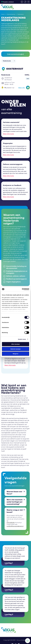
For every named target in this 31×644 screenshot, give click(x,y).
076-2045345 (25, 2)
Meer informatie (8, 134)
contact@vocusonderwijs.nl (29, 2)
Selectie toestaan (15, 349)
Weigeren (15, 354)
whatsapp (22, 2)
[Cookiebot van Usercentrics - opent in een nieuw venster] (22, 289)
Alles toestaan (16, 344)
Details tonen (22, 339)
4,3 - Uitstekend (7, 2)
